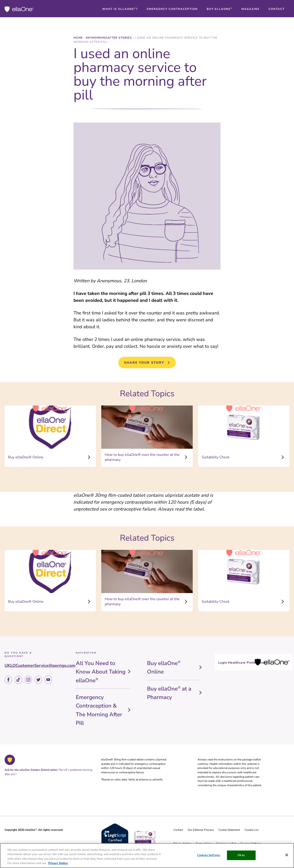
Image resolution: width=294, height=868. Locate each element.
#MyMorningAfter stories (109, 38)
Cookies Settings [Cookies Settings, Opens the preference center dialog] (209, 855)
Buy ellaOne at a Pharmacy (169, 693)
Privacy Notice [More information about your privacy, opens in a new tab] (58, 863)
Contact (178, 830)
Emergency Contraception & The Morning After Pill (99, 710)
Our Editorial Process (201, 830)
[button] (120, 9)
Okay (241, 855)
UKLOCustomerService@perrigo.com (40, 665)
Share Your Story (144, 363)
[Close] (287, 855)
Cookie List (252, 830)
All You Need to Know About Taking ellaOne (101, 672)
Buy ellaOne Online (164, 667)
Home (79, 38)
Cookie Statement (229, 830)
